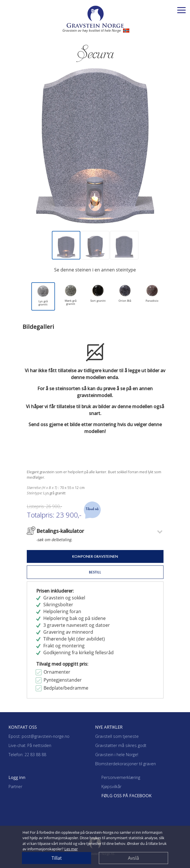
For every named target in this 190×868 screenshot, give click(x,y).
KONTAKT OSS (23, 727)
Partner (15, 787)
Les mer (71, 849)
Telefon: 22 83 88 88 (27, 755)
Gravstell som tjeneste (117, 736)
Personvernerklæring (121, 777)
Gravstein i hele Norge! (117, 755)
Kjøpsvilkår (111, 787)
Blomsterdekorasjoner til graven (125, 764)
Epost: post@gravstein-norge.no (39, 736)
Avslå (133, 858)
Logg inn (17, 777)
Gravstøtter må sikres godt (121, 745)
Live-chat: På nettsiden (30, 745)
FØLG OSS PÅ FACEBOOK (126, 796)
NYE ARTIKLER (109, 727)
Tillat (57, 858)
